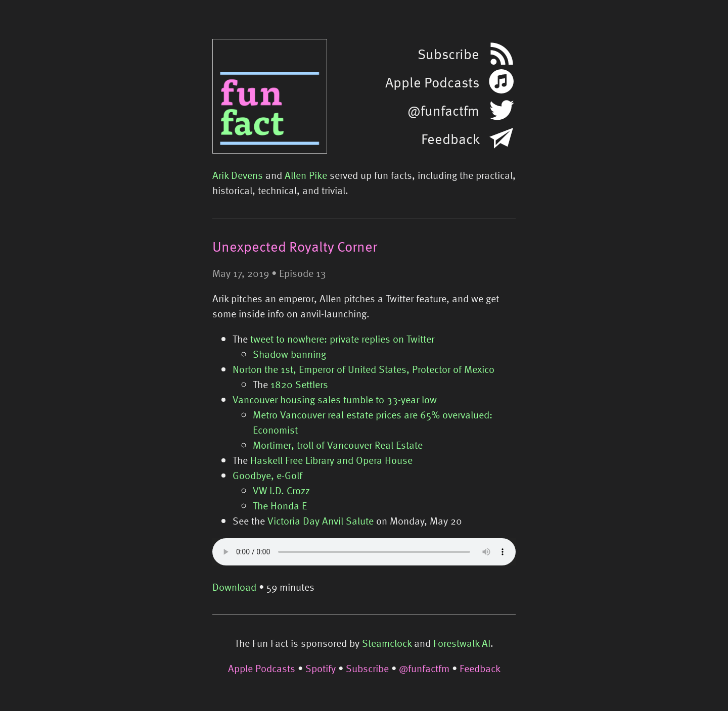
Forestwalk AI (462, 643)
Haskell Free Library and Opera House (331, 460)
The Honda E (280, 505)
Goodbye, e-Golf (267, 475)
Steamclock (387, 643)
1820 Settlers (299, 384)
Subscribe (367, 668)
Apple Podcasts (262, 668)
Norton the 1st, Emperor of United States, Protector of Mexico (363, 369)
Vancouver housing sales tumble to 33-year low (335, 399)
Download (234, 587)
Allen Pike (306, 175)
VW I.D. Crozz (281, 490)
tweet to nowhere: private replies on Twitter (342, 339)
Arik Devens (238, 175)
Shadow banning (289, 354)
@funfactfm (424, 668)
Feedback (480, 668)
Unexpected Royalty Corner (295, 246)
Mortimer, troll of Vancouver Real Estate (338, 445)
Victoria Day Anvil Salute (321, 520)
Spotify (321, 668)
